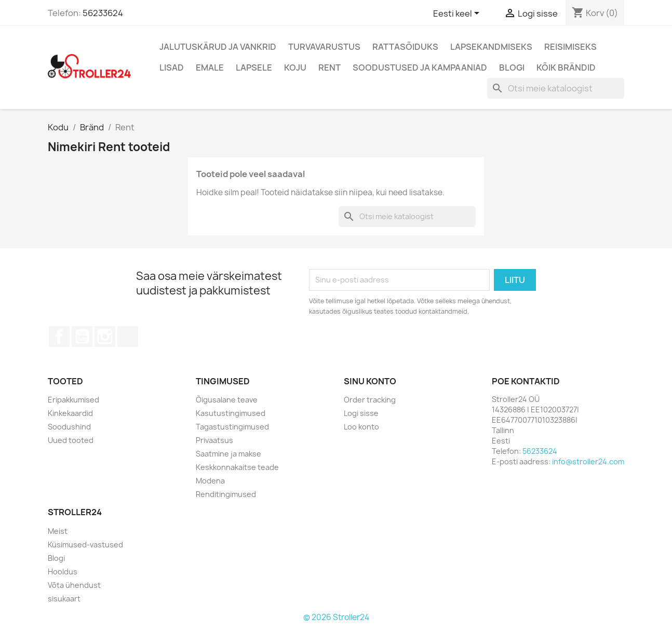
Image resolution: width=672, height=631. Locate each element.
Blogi (512, 68)
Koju (295, 68)
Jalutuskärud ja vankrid (218, 47)
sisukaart (64, 599)
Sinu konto (370, 381)
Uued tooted (71, 440)
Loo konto (361, 427)
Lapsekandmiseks (491, 47)
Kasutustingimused (231, 413)
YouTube (82, 337)
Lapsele (254, 68)
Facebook (59, 337)
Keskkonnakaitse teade (237, 467)
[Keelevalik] (458, 14)
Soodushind (69, 427)
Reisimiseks (570, 47)
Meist (58, 531)
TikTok (128, 337)
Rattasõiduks (405, 47)
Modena (210, 481)
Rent (330, 68)
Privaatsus (214, 440)
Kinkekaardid (70, 413)
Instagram (105, 337)
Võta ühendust (74, 585)
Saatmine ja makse (229, 454)
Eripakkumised (73, 400)
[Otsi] (556, 88)
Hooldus (63, 572)
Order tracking (370, 400)
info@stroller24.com (588, 461)
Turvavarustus (324, 47)
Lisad (172, 68)
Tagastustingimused (232, 427)
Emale (210, 68)
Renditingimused (226, 494)
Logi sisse (361, 413)
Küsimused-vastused (85, 545)
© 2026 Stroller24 (336, 617)
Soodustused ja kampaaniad (420, 68)
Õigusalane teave (227, 400)
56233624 (103, 13)
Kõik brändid (566, 68)
